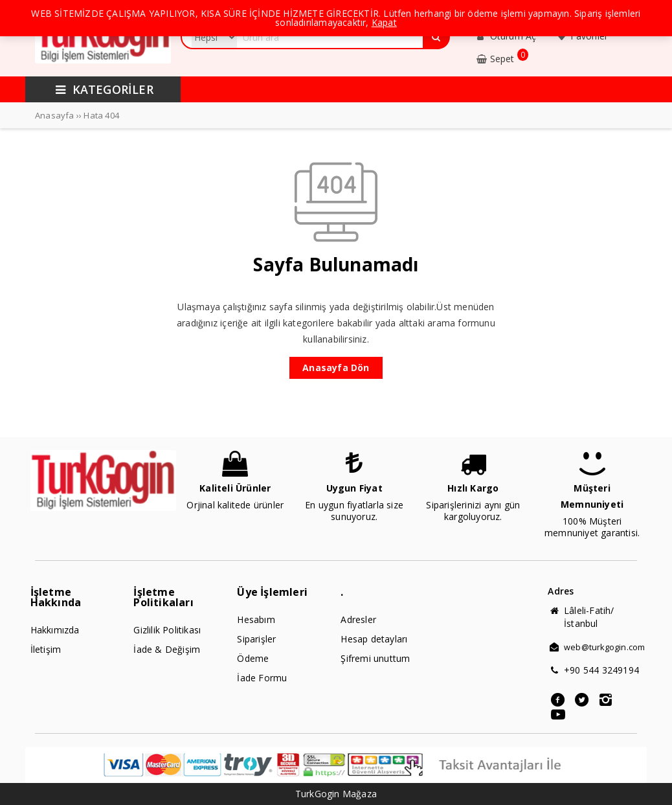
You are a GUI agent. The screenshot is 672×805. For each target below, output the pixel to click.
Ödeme (253, 658)
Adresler (358, 619)
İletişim (46, 649)
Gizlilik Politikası (167, 630)
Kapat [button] (384, 22)
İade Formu (262, 678)
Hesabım (256, 619)
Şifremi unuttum (375, 658)
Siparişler (256, 639)
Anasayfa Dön (336, 368)
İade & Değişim (167, 649)
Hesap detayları (374, 639)
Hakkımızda (55, 630)
